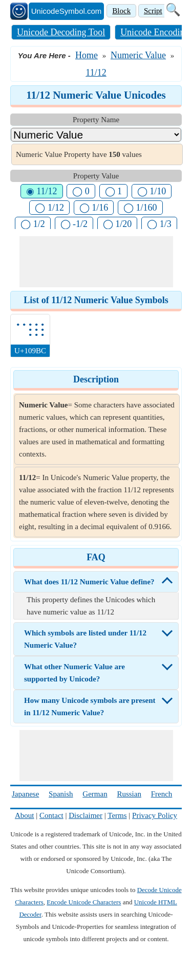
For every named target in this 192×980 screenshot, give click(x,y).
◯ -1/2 (74, 224)
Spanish (61, 794)
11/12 (96, 73)
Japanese (25, 794)
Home (87, 55)
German (95, 794)
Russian (129, 794)
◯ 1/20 (118, 224)
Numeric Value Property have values (79, 154)
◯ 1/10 (152, 191)
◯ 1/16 (94, 208)
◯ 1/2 (33, 224)
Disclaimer (86, 815)
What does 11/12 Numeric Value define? (89, 582)
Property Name (96, 120)
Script (153, 11)
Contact (51, 815)
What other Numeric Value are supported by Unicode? (74, 673)
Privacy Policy (155, 815)
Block (121, 11)
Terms (117, 815)
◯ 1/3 (159, 224)
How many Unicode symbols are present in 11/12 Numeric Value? (90, 706)
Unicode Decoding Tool (61, 32)
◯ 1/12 (49, 208)
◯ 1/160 (140, 208)
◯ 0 (81, 191)
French (162, 794)
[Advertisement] (96, 262)
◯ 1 (114, 191)
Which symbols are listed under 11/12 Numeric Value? (85, 639)
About (25, 815)
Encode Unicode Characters (84, 902)
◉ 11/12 (42, 191)
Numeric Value (138, 55)
